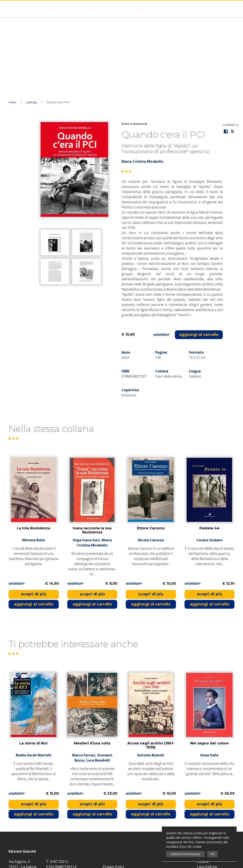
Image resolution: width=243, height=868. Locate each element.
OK (212, 854)
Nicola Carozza (151, 461)
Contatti (159, 9)
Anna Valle (209, 676)
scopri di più (34, 515)
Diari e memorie (134, 44)
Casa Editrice (91, 9)
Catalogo (55, 9)
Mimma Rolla (34, 461)
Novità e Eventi (115, 9)
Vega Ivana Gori (86, 461)
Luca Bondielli (98, 681)
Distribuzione (139, 9)
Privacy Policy (113, 787)
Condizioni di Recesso (214, 803)
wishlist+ (162, 255)
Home (12, 23)
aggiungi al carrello (199, 255)
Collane (72, 9)
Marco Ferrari (84, 676)
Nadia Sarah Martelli (34, 676)
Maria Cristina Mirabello (142, 82)
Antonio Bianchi (151, 676)
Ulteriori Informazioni (185, 854)
